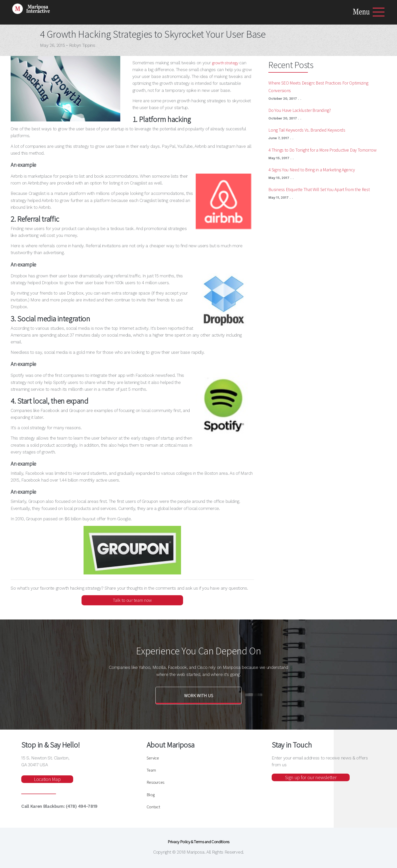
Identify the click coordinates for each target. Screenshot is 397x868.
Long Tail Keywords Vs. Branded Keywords (307, 130)
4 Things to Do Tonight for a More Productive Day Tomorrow (322, 150)
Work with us (199, 696)
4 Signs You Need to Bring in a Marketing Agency (312, 170)
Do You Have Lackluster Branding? (300, 110)
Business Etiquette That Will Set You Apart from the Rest (319, 189)
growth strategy (225, 63)
